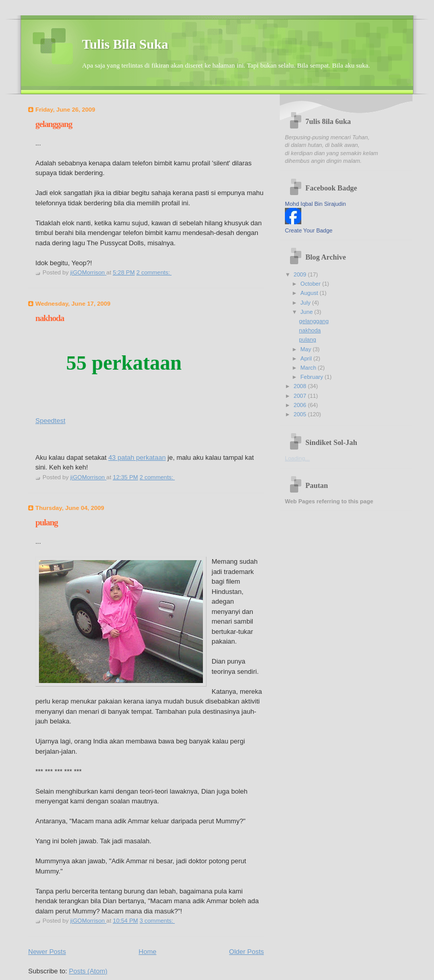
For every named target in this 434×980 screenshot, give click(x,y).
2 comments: (154, 272)
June (307, 312)
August (310, 293)
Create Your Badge (309, 230)
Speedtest (50, 421)
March (309, 368)
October (311, 284)
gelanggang (54, 124)
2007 (301, 396)
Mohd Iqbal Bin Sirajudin (315, 204)
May (306, 349)
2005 (301, 414)
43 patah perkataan (137, 457)
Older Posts (246, 952)
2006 (301, 405)
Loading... (297, 458)
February (312, 377)
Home (148, 952)
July (306, 303)
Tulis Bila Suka (125, 44)
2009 (301, 274)
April (307, 358)
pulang (47, 523)
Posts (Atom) (88, 971)
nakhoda (50, 318)
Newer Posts (47, 952)
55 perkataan (124, 363)
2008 (301, 386)
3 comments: (157, 921)
